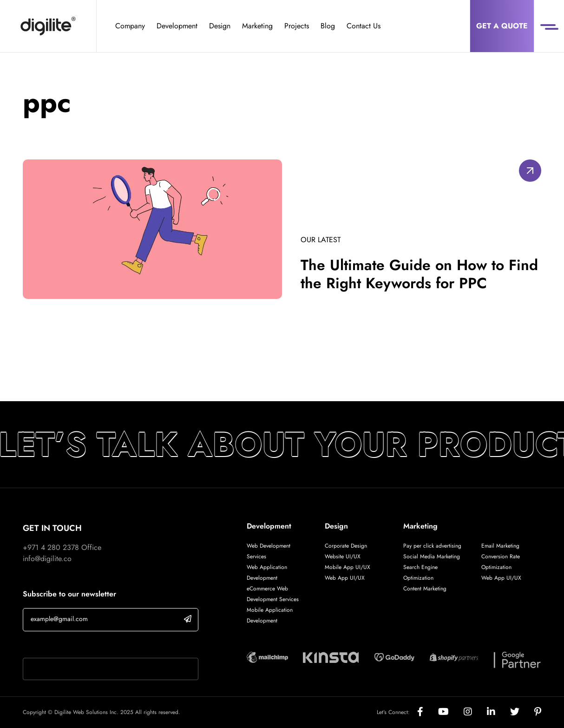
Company (130, 26)
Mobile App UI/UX (348, 567)
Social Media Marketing (432, 556)
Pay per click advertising (432, 546)
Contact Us (364, 26)
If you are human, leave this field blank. (85, 646)
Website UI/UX (343, 556)
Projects (297, 26)
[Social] (428, 712)
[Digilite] (48, 26)
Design (220, 26)
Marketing (257, 26)
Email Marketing (500, 546)
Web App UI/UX (345, 578)
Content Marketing (425, 589)
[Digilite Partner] (267, 657)
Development (177, 26)
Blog (328, 26)
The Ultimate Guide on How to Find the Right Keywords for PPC (420, 274)
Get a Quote (502, 26)
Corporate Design (346, 546)
